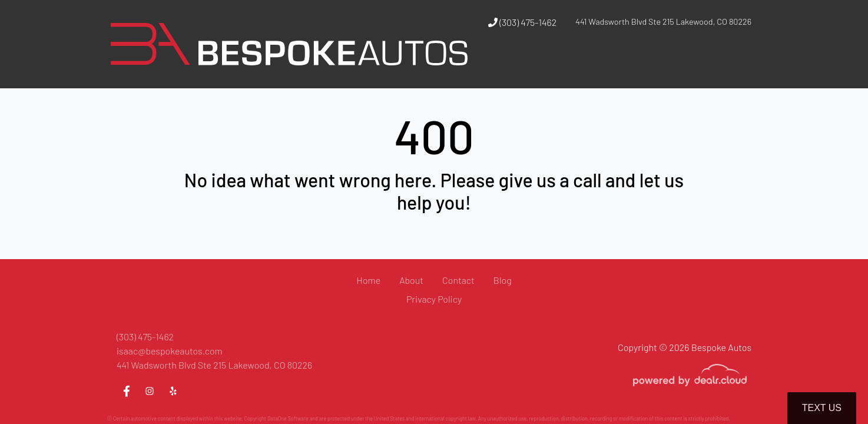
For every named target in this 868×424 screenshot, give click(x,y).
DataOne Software (288, 418)
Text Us (822, 408)
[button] (553, 67)
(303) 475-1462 (522, 22)
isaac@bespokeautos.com (170, 351)
